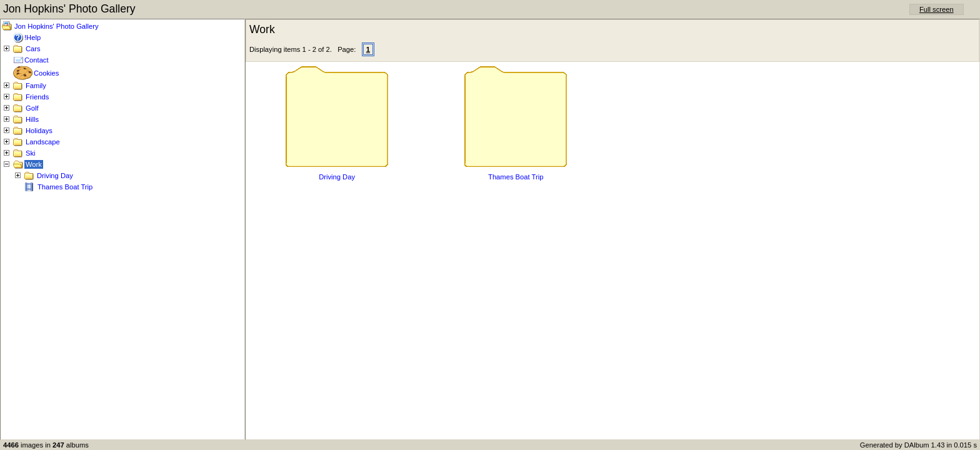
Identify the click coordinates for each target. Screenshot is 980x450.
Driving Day (55, 176)
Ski (31, 153)
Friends (37, 97)
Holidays (39, 131)
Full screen (937, 9)
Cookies (46, 73)
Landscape (43, 142)
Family (36, 86)
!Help (32, 37)
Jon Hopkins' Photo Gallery (57, 26)
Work (34, 164)
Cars (33, 49)
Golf (32, 108)
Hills (32, 119)
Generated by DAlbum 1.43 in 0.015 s (918, 445)
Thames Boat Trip (65, 187)
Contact (37, 60)
